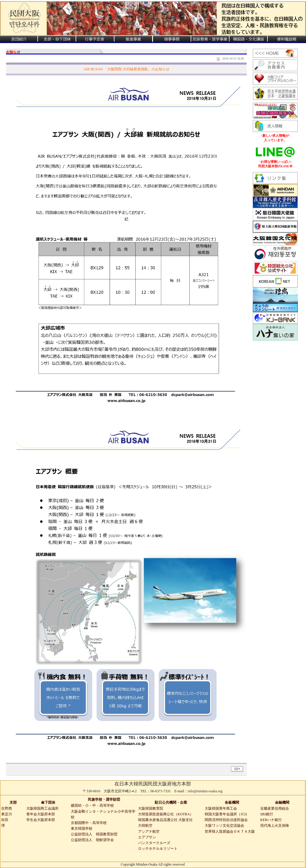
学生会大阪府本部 (41, 820)
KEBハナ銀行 (271, 820)
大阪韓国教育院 (151, 808)
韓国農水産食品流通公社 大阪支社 (165, 820)
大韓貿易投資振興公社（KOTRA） (166, 814)
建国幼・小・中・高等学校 (92, 805)
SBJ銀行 (267, 814)
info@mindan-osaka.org (205, 791)
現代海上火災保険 (275, 826)
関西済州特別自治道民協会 (226, 820)
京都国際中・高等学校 (89, 823)
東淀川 (7, 814)
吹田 (5, 820)
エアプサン (147, 837)
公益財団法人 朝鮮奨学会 (92, 840)
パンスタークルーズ (154, 843)
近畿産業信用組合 (275, 808)
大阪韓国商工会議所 (42, 808)
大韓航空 (145, 826)
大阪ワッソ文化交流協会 (224, 826)
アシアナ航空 (149, 831)
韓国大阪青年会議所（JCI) (226, 814)
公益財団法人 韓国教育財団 (94, 834)
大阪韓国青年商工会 (221, 808)
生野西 (7, 808)
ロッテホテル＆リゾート (158, 849)
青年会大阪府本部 (41, 814)
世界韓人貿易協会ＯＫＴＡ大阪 (230, 831)
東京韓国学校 (82, 829)
